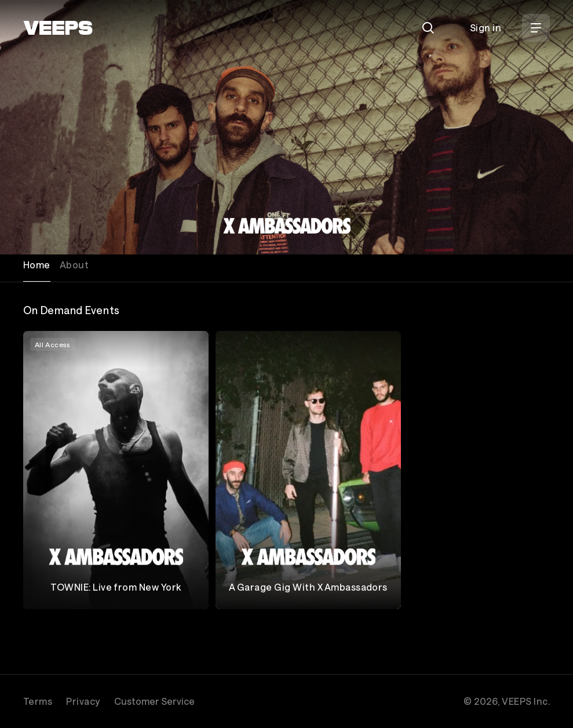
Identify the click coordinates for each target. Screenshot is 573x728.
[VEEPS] (58, 28)
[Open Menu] (536, 28)
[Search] (428, 28)
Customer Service (154, 701)
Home (37, 265)
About (74, 265)
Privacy (83, 701)
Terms (38, 701)
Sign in (486, 28)
